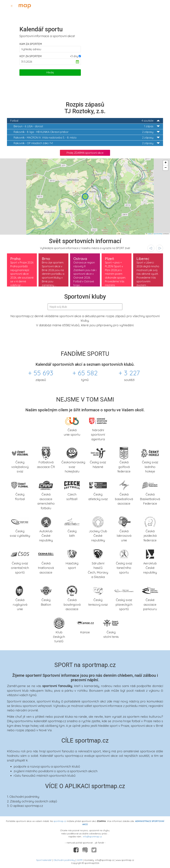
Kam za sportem (31, 44)
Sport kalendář (44, 860)
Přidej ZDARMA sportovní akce (85, 153)
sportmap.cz (60, 821)
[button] (85, 197)
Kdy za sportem (30, 56)
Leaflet (149, 234)
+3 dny (74, 56)
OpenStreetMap (158, 234)
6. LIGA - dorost (87, 126)
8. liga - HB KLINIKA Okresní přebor (87, 132)
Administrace (158, 5)
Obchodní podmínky (64, 860)
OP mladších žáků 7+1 (87, 143)
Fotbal (85, 121)
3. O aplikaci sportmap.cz (25, 806)
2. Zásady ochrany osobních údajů (32, 801)
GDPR (80, 860)
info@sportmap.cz (92, 837)
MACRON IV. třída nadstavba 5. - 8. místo (87, 138)
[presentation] (151, 248)
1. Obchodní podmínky (23, 797)
